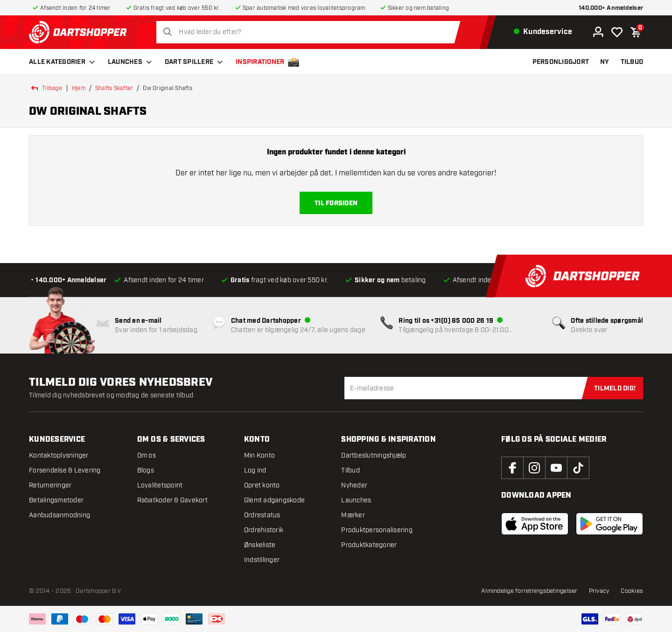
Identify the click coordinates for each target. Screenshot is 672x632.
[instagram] (534, 468)
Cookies (632, 591)
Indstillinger (262, 560)
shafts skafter (114, 88)
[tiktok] (578, 468)
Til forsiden (336, 203)
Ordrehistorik (264, 530)
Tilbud (350, 470)
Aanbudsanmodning (59, 515)
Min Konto (259, 455)
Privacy (599, 591)
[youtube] (556, 468)
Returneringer (50, 485)
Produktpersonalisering (377, 530)
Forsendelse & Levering (65, 470)
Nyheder (354, 485)
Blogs (146, 470)
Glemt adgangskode (274, 500)
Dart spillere (195, 62)
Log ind (255, 470)
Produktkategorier (369, 545)
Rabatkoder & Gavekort (172, 500)
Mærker (353, 515)
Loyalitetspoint (160, 485)
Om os (147, 455)
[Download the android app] (609, 524)
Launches (131, 62)
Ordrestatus (262, 515)
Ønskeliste (260, 545)
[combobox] (311, 32)
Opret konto (262, 485)
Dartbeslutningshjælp (374, 455)
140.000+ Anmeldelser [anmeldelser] (611, 8)
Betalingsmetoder (56, 500)
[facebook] (512, 468)
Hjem (79, 88)
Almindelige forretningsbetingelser (529, 591)
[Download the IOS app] (535, 524)
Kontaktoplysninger (59, 455)
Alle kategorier (63, 62)
